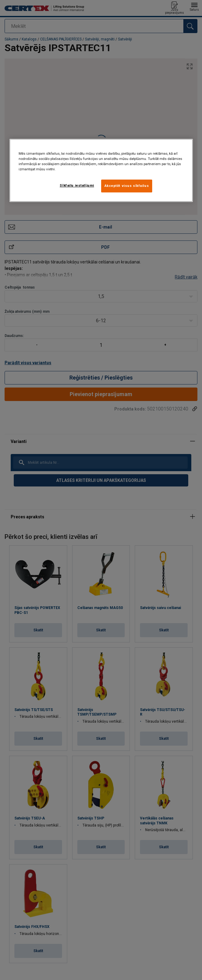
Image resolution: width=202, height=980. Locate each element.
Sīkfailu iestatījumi (77, 185)
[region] (101, 170)
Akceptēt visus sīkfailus (127, 186)
